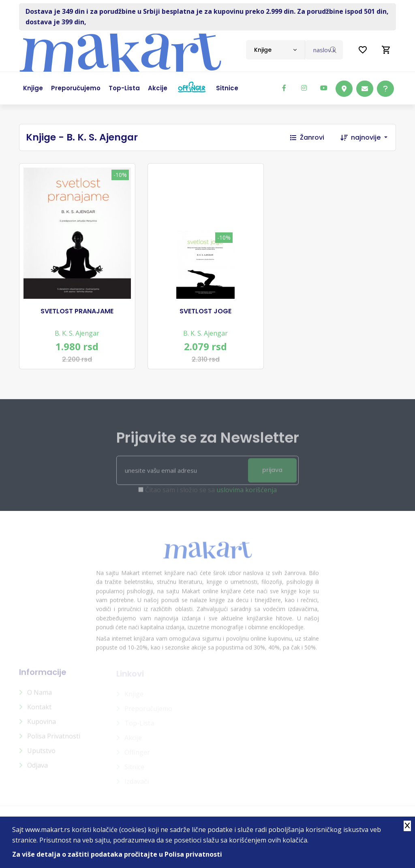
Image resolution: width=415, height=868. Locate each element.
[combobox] (275, 50)
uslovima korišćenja (247, 494)
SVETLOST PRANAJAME (77, 311)
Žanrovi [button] (307, 137)
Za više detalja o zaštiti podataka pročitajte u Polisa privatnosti (117, 854)
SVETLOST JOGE (205, 311)
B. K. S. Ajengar (77, 333)
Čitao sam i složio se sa (211, 494)
